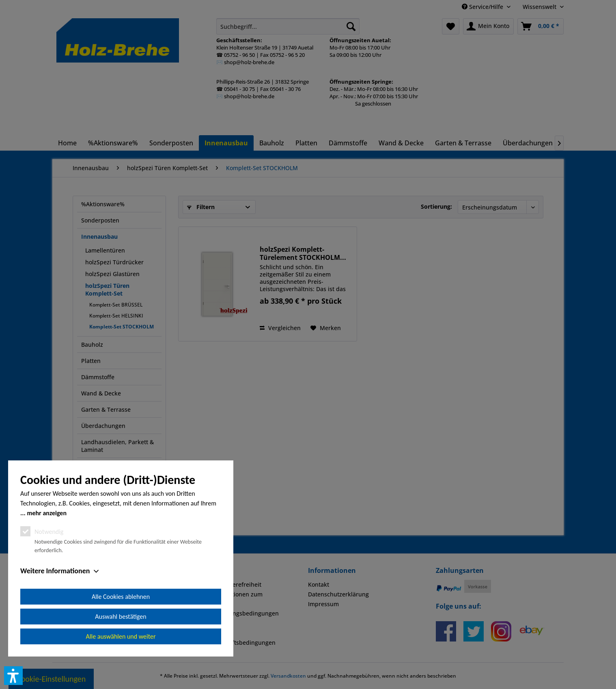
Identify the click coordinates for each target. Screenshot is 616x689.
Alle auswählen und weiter (121, 636)
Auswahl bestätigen (121, 617)
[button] (13, 676)
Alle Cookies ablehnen (121, 597)
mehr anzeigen (47, 513)
